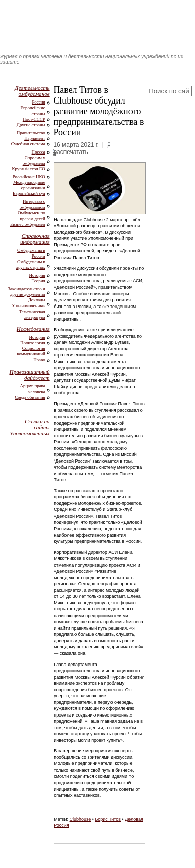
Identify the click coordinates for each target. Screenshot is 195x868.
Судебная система (28, 144)
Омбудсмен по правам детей (31, 215)
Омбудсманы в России (31, 253)
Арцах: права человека (32, 389)
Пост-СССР (34, 119)
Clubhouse (80, 819)
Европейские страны (32, 110)
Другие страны (31, 125)
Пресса (39, 152)
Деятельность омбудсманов (32, 91)
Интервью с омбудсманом (32, 204)
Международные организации (29, 185)
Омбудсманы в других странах (30, 264)
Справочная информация (35, 239)
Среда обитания (30, 397)
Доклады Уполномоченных (28, 303)
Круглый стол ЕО (28, 169)
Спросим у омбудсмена (34, 160)
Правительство (31, 133)
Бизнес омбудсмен (28, 224)
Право (39, 360)
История (37, 275)
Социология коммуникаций (31, 351)
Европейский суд (29, 193)
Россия (38, 102)
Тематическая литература (32, 314)
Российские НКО (29, 177)
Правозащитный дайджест (29, 375)
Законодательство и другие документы (27, 292)
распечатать (71, 152)
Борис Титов (108, 819)
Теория (39, 281)
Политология (33, 343)
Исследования (33, 329)
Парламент (35, 138)
